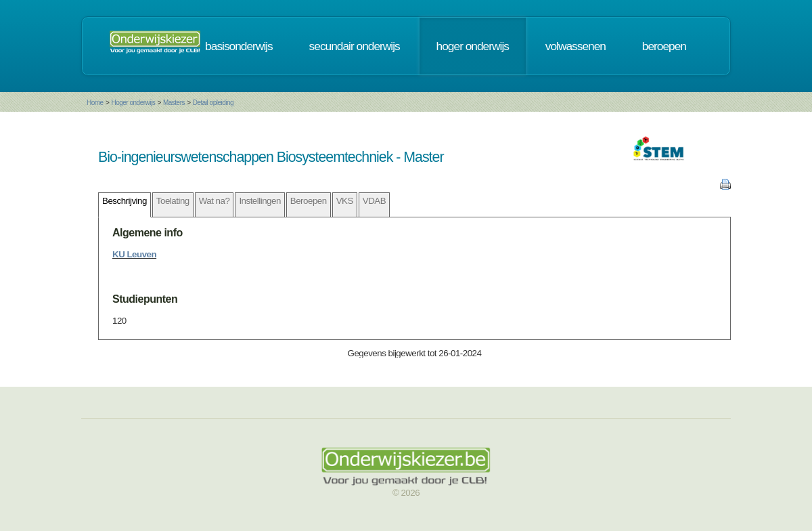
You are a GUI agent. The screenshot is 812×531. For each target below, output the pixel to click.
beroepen (664, 46)
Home (95, 103)
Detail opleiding (213, 103)
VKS (345, 201)
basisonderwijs (239, 46)
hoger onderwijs (473, 46)
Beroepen (309, 201)
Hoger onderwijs (133, 103)
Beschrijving (125, 201)
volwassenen (576, 46)
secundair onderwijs (355, 46)
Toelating (173, 201)
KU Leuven (134, 254)
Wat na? (215, 201)
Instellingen (260, 201)
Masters (174, 103)
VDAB (374, 201)
